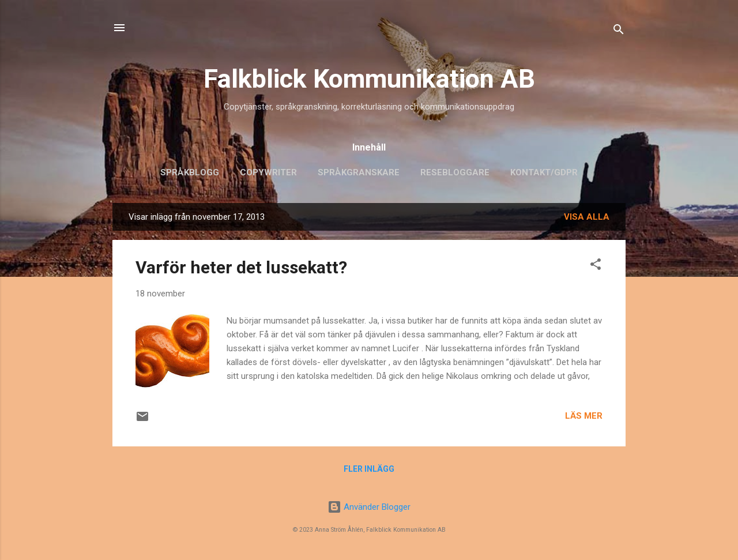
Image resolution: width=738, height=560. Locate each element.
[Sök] (619, 31)
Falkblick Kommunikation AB (369, 79)
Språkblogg (190, 172)
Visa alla (587, 217)
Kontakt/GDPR (544, 172)
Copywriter (268, 172)
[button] (596, 266)
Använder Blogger (369, 507)
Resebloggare (455, 172)
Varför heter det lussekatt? (241, 267)
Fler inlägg (369, 469)
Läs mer (584, 416)
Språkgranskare (359, 172)
